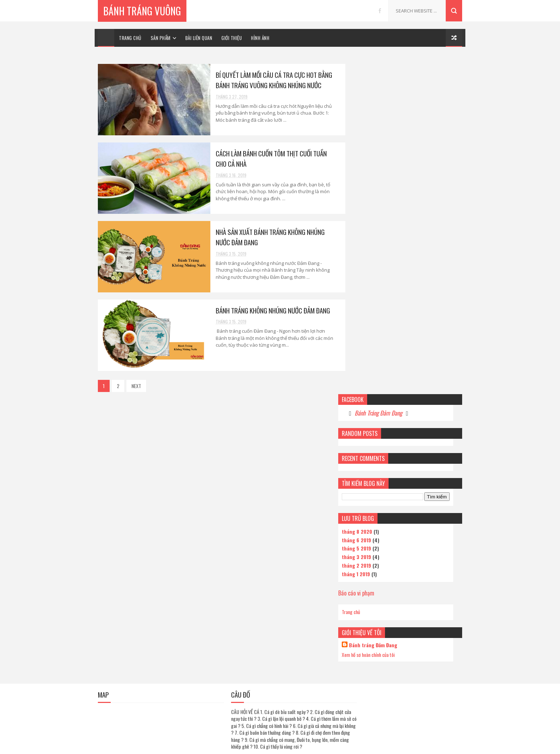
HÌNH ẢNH (260, 38)
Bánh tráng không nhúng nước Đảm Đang (270, 310)
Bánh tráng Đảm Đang (383, 305)
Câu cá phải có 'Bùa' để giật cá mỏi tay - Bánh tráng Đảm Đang (421, 494)
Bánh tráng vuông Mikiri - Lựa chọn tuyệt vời (418, 524)
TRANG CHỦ (130, 38)
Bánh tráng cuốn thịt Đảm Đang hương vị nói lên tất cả (422, 463)
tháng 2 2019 (366, 225)
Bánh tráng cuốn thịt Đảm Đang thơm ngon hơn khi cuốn (421, 709)
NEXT (136, 386)
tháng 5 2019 (366, 208)
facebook (380, 11)
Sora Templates (251, 745)
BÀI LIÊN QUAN (199, 38)
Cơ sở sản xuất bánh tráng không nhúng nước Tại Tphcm (417, 432)
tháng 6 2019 (366, 200)
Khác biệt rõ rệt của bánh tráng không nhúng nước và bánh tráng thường (422, 617)
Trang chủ (361, 272)
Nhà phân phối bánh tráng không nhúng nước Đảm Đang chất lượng (422, 647)
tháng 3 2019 (366, 217)
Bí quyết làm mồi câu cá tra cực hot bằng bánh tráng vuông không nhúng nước (269, 80)
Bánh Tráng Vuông (142, 11)
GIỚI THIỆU (232, 38)
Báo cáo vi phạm (366, 253)
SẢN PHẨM (161, 38)
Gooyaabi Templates (329, 745)
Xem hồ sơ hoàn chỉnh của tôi (378, 314)
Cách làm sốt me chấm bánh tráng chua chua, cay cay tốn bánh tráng (422, 555)
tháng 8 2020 (367, 191)
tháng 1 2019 (366, 234)
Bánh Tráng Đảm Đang (388, 73)
